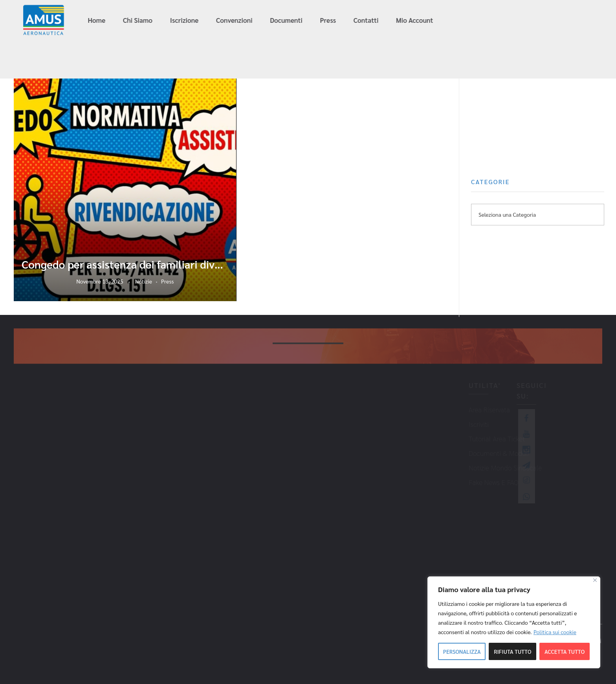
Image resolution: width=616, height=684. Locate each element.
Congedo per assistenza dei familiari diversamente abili (125, 264)
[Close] (595, 580)
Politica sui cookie (555, 632)
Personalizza (462, 651)
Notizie (144, 281)
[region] (514, 622)
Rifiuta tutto (512, 651)
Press (167, 281)
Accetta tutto (565, 651)
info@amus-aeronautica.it (496, 21)
